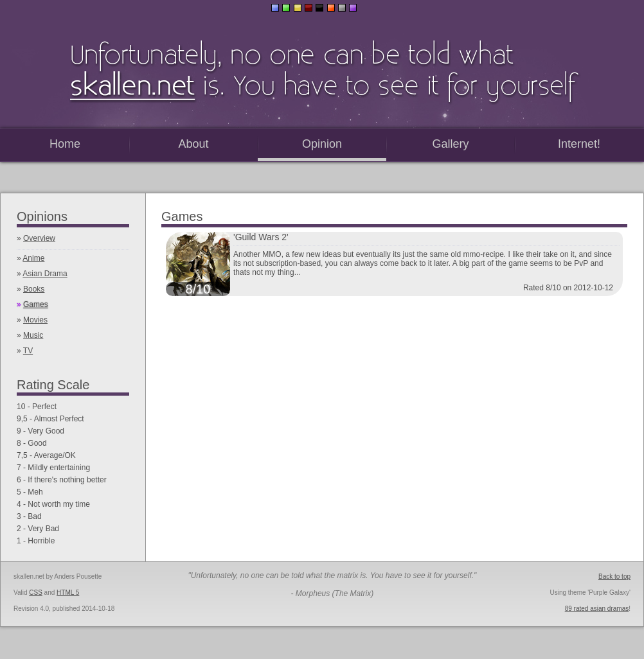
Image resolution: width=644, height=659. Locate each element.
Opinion (322, 144)
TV (28, 351)
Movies (35, 320)
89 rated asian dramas (597, 609)
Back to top (614, 576)
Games (36, 304)
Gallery (450, 144)
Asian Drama (45, 274)
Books (34, 289)
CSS (36, 593)
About (193, 144)
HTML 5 (68, 593)
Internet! (579, 144)
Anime (33, 258)
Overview (39, 238)
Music (33, 335)
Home (65, 144)
